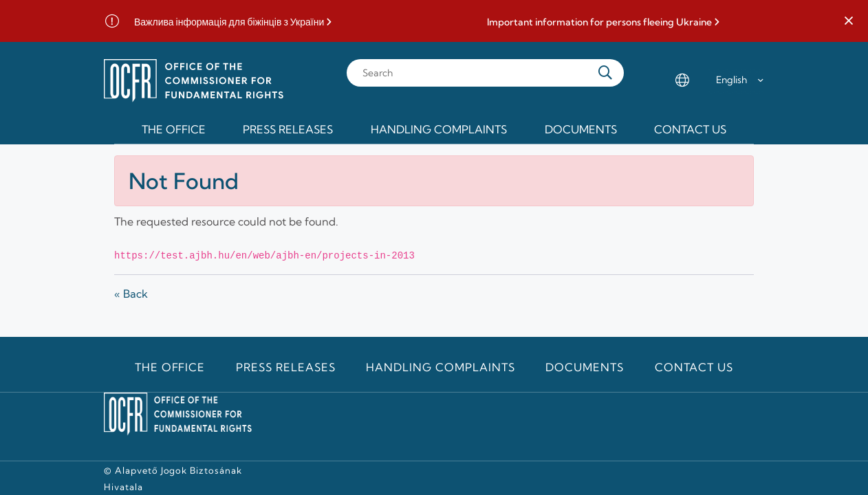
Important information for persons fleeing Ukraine (599, 22)
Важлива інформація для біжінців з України (229, 22)
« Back (131, 294)
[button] (849, 21)
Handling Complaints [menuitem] (439, 129)
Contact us (694, 367)
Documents (585, 367)
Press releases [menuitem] (288, 129)
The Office (170, 367)
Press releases (285, 367)
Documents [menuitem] (581, 129)
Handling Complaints (440, 367)
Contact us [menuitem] (690, 129)
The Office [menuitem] (174, 129)
